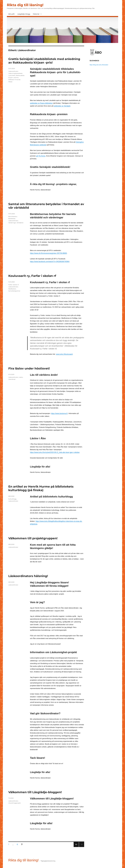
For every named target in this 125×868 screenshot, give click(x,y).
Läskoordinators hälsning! (28, 576)
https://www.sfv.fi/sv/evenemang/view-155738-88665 (48, 253)
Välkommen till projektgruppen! (33, 538)
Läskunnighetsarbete (15, 73)
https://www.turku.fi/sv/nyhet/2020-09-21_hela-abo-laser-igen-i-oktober (55, 452)
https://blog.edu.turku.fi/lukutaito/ (99, 65)
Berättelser (12, 219)
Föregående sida (76, 847)
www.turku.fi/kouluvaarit (64, 354)
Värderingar (12, 223)
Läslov (21, 377)
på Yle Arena (41, 156)
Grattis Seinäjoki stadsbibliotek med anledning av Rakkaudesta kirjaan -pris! (44, 61)
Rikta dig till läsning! (25, 5)
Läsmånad (12, 379)
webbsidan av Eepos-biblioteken (41, 103)
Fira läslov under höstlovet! (29, 368)
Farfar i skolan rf (13, 285)
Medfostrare (12, 289)
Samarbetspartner (14, 291)
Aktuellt (11, 14)
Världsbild (20, 223)
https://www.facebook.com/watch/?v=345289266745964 (50, 262)
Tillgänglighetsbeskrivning (48, 861)
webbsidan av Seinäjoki (62, 106)
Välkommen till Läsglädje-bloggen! (35, 792)
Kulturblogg (12, 499)
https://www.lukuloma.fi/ (59, 413)
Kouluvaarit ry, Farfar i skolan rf (32, 276)
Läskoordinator (13, 71)
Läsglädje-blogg (24, 14)
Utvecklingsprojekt (15, 803)
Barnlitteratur (13, 216)
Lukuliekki (12, 75)
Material (36, 14)
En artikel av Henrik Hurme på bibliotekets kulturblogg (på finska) (41, 488)
